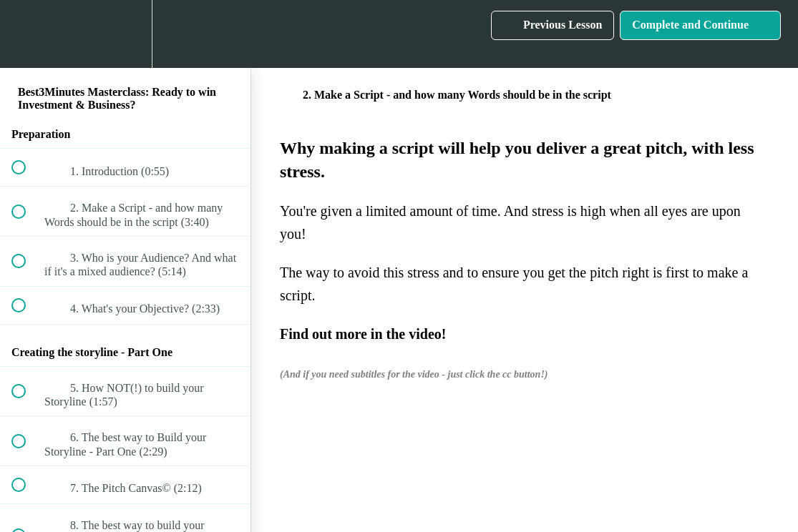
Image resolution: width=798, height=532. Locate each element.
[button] (26, 34)
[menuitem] (125, 34)
